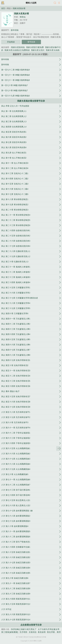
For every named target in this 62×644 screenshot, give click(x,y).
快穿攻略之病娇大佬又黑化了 (24, 629)
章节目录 (31, 42)
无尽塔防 (23, 632)
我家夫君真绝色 (18, 47)
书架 (3, 3)
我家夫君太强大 (38, 50)
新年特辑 (15, 30)
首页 (3, 8)
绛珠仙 (23, 17)
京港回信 (33, 632)
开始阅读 (11, 42)
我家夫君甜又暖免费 (35, 47)
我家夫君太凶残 (53, 50)
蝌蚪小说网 (31, 3)
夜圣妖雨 (42, 632)
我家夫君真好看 (19, 8)
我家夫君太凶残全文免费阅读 (17, 50)
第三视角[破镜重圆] (10, 632)
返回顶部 (58, 449)
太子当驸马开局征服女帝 (49, 629)
